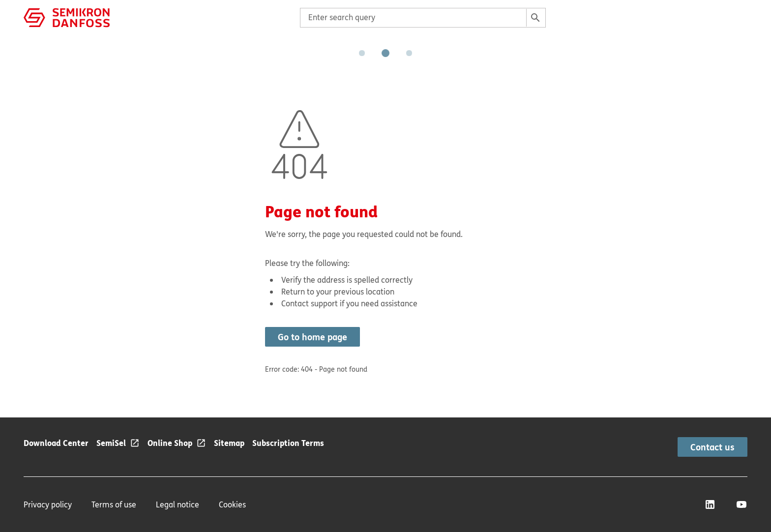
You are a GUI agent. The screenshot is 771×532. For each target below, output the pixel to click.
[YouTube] (741, 504)
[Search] (535, 18)
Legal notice (178, 504)
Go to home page (312, 337)
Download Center (56, 443)
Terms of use (114, 504)
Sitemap (229, 443)
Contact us (712, 447)
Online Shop (170, 443)
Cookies (232, 504)
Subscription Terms (288, 443)
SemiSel (111, 443)
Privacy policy (48, 504)
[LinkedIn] (710, 504)
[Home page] (67, 17)
